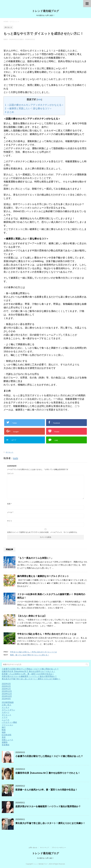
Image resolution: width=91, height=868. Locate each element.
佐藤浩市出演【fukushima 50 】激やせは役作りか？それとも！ (29, 671)
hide (39, 100)
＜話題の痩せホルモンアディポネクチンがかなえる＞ (34, 105)
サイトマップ (44, 848)
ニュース (6, 720)
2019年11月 (7, 694)
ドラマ (5, 717)
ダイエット (10, 452)
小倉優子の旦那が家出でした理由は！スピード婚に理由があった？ (30, 669)
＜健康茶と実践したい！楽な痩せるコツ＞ (28, 108)
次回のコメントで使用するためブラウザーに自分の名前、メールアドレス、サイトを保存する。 (43, 532)
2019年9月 (6, 699)
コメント (10, 473)
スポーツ (6, 712)
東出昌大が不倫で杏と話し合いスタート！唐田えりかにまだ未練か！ (31, 679)
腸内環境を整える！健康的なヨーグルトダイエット (43, 576)
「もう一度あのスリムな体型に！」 (35, 558)
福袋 (4, 732)
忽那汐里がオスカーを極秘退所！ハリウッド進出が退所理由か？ (29, 676)
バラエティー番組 (9, 722)
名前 (9, 504)
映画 (4, 730)
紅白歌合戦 (7, 735)
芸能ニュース (7, 740)
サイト (10, 521)
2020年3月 (6, 684)
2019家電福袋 (8, 702)
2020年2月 (6, 686)
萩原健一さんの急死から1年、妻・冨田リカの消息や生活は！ (28, 674)
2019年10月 (7, 696)
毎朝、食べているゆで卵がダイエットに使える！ (30, 655)
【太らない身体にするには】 (32, 616)
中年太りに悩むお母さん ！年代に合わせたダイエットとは (47, 634)
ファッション (7, 725)
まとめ (9, 112)
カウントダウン (8, 710)
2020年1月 (6, 689)
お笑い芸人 (7, 705)
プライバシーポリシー (59, 848)
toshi (16, 458)
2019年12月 (7, 691)
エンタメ (6, 707)
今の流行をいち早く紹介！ (45, 858)
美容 (4, 737)
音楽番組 (6, 745)
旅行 (4, 727)
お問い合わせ (33, 848)
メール (10, 512)
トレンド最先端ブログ (46, 11)
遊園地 (5, 742)
